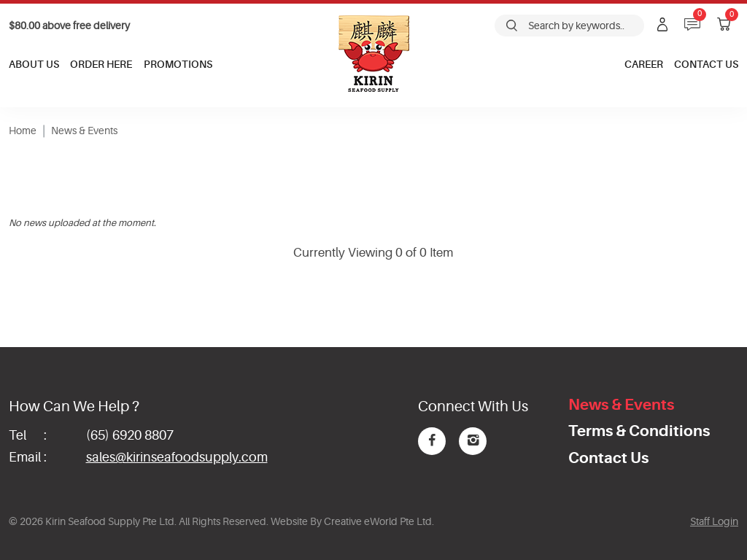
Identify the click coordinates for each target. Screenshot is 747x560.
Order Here (101, 64)
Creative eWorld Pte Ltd (378, 521)
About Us (34, 64)
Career (644, 64)
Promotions (178, 64)
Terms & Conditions (639, 431)
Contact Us (706, 64)
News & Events (84, 131)
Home (23, 131)
